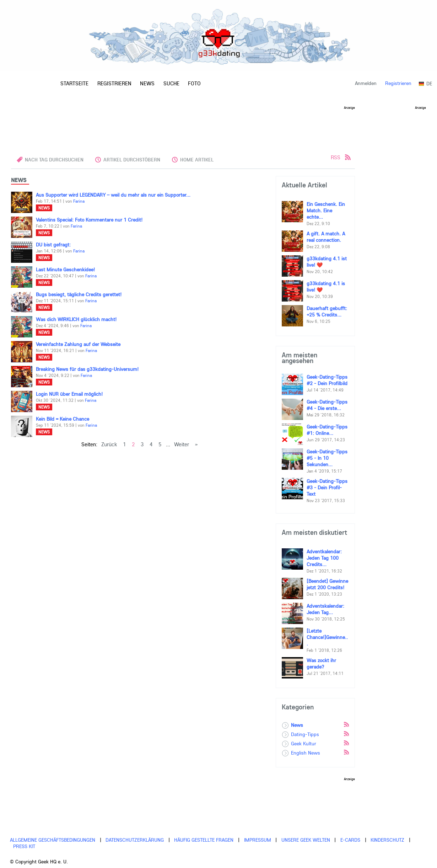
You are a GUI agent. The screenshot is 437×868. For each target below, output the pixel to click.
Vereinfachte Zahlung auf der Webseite (78, 344)
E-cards (350, 840)
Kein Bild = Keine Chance (63, 419)
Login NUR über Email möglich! (69, 394)
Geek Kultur (304, 744)
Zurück (109, 444)
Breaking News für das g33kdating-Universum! (87, 369)
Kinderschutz (387, 840)
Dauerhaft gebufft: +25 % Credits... (327, 311)
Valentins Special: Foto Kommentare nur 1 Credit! (89, 220)
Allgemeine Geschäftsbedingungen (53, 840)
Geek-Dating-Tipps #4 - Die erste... (327, 405)
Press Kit (24, 846)
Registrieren (398, 83)
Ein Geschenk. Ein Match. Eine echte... (326, 211)
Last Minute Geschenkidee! (65, 270)
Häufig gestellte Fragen (204, 840)
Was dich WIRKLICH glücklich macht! (76, 319)
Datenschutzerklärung (135, 840)
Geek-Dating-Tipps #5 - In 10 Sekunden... (327, 458)
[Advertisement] (183, 125)
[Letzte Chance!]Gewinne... (327, 637)
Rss (346, 724)
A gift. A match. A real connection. (326, 237)
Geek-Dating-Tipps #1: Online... (327, 430)
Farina (79, 201)
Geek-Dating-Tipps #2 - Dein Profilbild (327, 380)
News (44, 208)
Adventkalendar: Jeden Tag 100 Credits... (324, 558)
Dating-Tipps (305, 734)
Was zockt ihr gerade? (321, 664)
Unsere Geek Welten (306, 840)
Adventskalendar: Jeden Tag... (325, 609)
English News (306, 753)
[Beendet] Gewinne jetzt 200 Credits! (327, 584)
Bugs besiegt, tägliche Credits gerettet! (79, 294)
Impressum (258, 840)
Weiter (182, 444)
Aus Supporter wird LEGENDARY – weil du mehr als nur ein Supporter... (113, 195)
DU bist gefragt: (53, 245)
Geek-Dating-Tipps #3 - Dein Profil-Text (327, 488)
